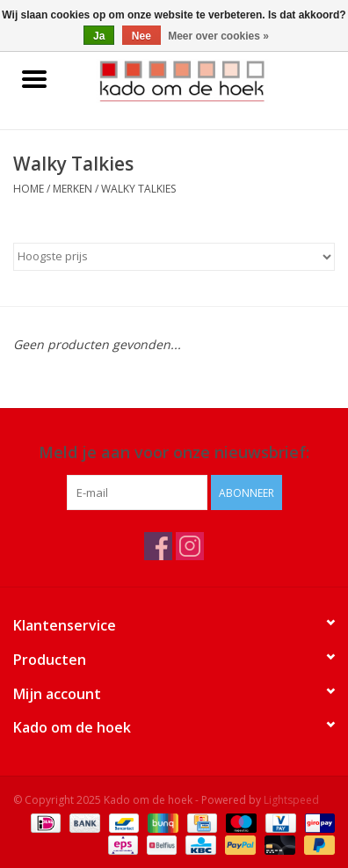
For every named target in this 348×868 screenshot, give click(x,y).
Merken (72, 189)
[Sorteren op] (174, 257)
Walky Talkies (138, 189)
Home (29, 189)
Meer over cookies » (218, 36)
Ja (99, 36)
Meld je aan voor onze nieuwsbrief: (174, 452)
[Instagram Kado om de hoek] (190, 546)
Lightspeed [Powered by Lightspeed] (291, 800)
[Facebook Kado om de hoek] (158, 546)
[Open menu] (34, 78)
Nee (141, 36)
